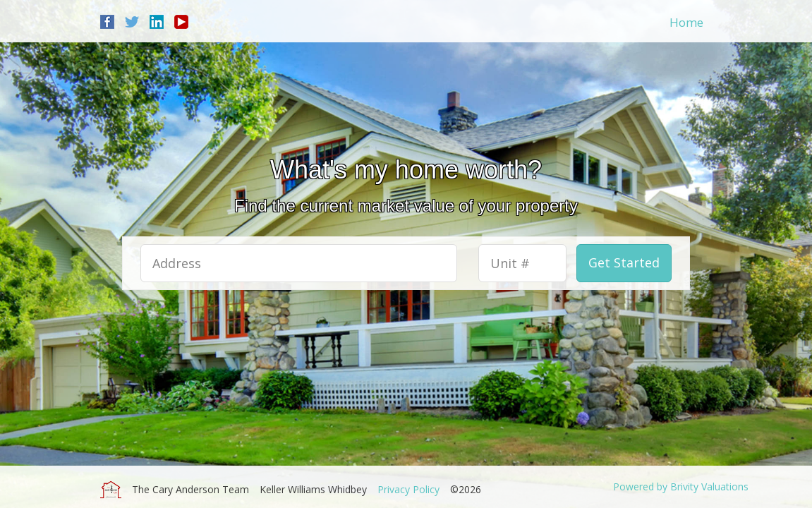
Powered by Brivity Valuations (681, 486)
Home (686, 22)
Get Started (624, 262)
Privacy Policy (408, 489)
